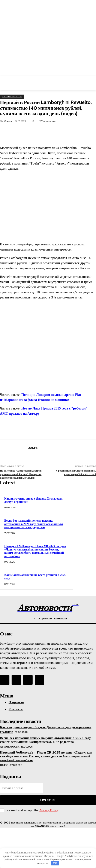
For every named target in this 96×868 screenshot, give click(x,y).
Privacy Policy (49, 810)
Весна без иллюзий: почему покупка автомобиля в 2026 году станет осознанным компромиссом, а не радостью (34, 524)
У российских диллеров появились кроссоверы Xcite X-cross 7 (76, 472)
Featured (7, 732)
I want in (47, 800)
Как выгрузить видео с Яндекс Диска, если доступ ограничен (33, 500)
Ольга (8, 121)
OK (55, 863)
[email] (22, 788)
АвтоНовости (12, 96)
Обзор (4, 765)
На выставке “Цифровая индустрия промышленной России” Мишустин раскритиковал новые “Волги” (21, 474)
